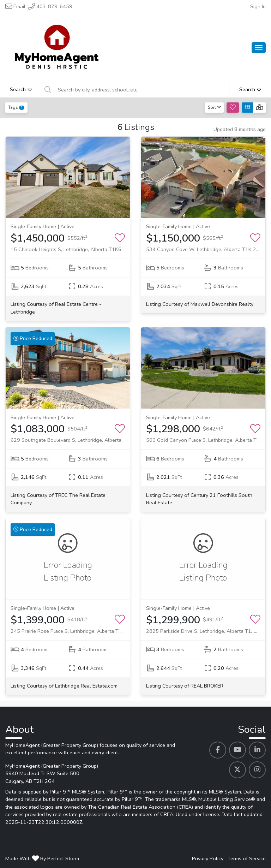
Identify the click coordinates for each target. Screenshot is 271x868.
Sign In (258, 6)
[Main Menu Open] (259, 48)
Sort (214, 107)
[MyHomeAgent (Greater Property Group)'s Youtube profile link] (237, 750)
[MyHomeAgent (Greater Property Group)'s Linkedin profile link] (257, 750)
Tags (16, 107)
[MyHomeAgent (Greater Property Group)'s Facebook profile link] (218, 750)
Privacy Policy (208, 858)
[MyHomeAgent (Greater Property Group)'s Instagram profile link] (257, 770)
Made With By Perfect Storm (42, 858)
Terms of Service (247, 858)
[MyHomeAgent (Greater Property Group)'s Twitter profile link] (237, 770)
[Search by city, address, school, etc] (141, 90)
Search (21, 89)
